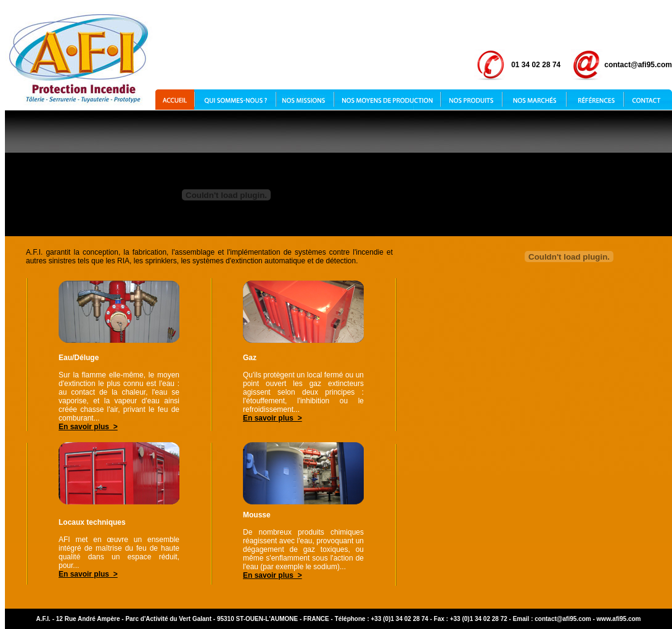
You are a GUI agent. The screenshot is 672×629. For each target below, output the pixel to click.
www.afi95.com (619, 619)
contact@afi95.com (563, 619)
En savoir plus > (88, 427)
